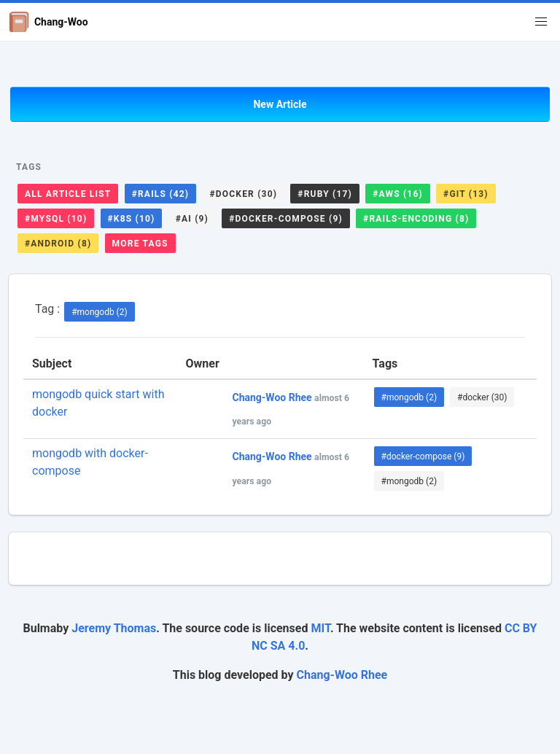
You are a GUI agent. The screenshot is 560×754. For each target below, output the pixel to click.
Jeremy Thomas (114, 628)
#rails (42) (161, 194)
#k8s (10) (132, 219)
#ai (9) (192, 219)
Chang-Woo (48, 22)
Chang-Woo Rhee (342, 675)
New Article (280, 104)
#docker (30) (243, 194)
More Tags (140, 244)
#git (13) (466, 194)
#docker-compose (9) (286, 219)
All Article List (68, 194)
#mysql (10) (56, 219)
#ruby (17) (325, 194)
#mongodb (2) (99, 312)
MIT (320, 628)
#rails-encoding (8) (416, 219)
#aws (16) (398, 194)
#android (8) (58, 244)
